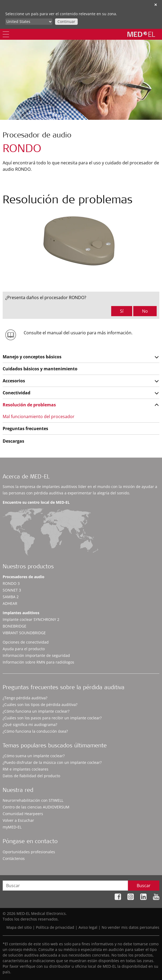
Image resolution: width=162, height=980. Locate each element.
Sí (122, 311)
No (145, 311)
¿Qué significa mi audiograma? (30, 725)
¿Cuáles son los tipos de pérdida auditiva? (40, 705)
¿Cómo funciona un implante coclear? (36, 711)
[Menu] (6, 34)
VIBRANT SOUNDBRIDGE (24, 633)
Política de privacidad (55, 927)
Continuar (66, 21)
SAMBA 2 (11, 597)
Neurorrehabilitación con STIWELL (33, 800)
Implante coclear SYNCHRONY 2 (31, 619)
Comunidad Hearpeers (23, 814)
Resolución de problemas (29, 405)
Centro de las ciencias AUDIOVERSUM (36, 807)
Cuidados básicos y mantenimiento (40, 369)
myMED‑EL (12, 827)
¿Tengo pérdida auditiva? (25, 698)
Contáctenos (14, 858)
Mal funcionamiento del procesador (39, 416)
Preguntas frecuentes (25, 428)
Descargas (13, 441)
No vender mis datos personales (130, 927)
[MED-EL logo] (141, 34)
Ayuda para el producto (24, 649)
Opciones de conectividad (26, 642)
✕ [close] (156, 5)
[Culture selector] (29, 22)
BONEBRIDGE (14, 626)
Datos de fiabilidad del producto (31, 776)
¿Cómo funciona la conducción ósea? (35, 731)
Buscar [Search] (144, 886)
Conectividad (16, 393)
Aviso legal (88, 927)
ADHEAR (10, 603)
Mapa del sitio (19, 927)
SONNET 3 (12, 590)
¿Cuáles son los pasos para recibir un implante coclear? (52, 718)
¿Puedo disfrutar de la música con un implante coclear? (52, 762)
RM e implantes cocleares (26, 769)
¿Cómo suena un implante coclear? (34, 756)
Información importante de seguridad (36, 655)
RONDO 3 (11, 583)
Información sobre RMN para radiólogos (38, 662)
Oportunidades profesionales (29, 852)
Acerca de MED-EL (26, 477)
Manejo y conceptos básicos (32, 357)
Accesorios (14, 381)
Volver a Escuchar (18, 820)
